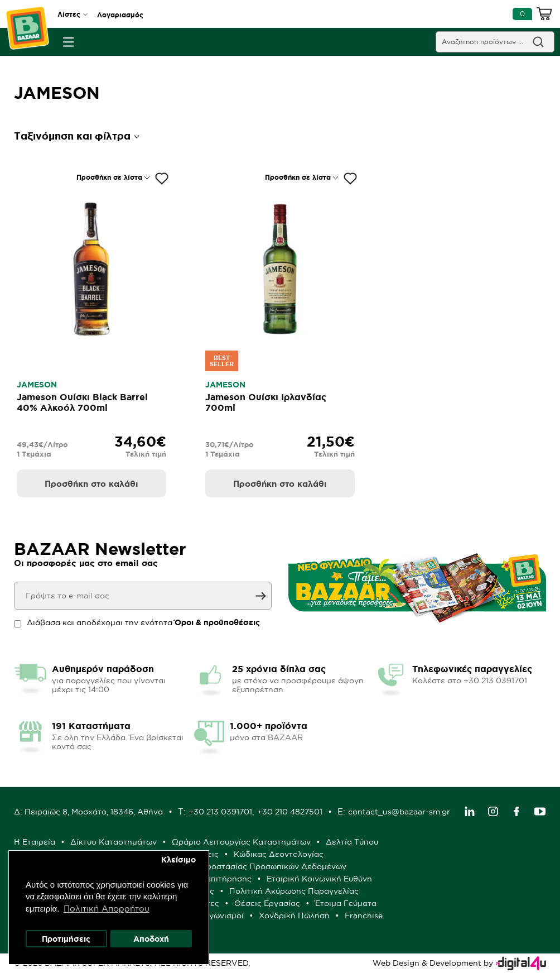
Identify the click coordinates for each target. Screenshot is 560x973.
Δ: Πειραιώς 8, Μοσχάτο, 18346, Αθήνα (88, 812)
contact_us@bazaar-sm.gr (399, 812)
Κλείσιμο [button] (178, 860)
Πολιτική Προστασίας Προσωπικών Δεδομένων (255, 866)
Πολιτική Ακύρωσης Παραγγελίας (294, 891)
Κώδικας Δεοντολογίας (279, 854)
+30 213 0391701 (220, 812)
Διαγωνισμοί (220, 916)
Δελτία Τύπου (352, 842)
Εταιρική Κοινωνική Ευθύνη (319, 879)
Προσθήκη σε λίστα (109, 177)
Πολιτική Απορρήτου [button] (107, 909)
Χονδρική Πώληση (294, 916)
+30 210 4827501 (290, 812)
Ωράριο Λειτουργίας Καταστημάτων (241, 842)
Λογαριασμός (120, 15)
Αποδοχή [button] (151, 939)
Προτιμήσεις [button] (66, 939)
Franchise (364, 916)
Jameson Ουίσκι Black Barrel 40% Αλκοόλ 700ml (82, 402)
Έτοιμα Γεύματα (346, 903)
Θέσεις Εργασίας (267, 903)
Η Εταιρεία (35, 842)
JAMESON (37, 385)
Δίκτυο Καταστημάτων (114, 842)
